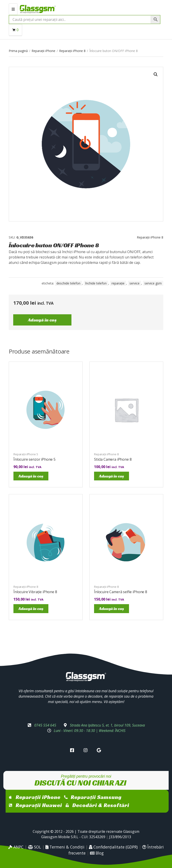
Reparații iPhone (43, 51)
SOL (34, 847)
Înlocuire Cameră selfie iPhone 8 (121, 592)
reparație (118, 283)
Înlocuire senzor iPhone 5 (34, 459)
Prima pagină (18, 51)
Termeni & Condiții (65, 847)
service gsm (153, 283)
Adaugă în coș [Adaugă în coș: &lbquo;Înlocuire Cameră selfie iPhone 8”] (112, 609)
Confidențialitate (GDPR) (113, 847)
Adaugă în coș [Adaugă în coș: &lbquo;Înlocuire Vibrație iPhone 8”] (31, 609)
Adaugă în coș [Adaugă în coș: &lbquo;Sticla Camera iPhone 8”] (112, 476)
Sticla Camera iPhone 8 (113, 459)
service (134, 283)
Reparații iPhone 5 (26, 454)
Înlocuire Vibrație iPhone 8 (35, 592)
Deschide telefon (68, 283)
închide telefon (96, 283)
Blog (97, 853)
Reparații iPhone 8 (72, 51)
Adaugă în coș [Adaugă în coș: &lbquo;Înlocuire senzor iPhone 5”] (31, 476)
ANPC (16, 847)
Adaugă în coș (42, 320)
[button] (156, 74)
